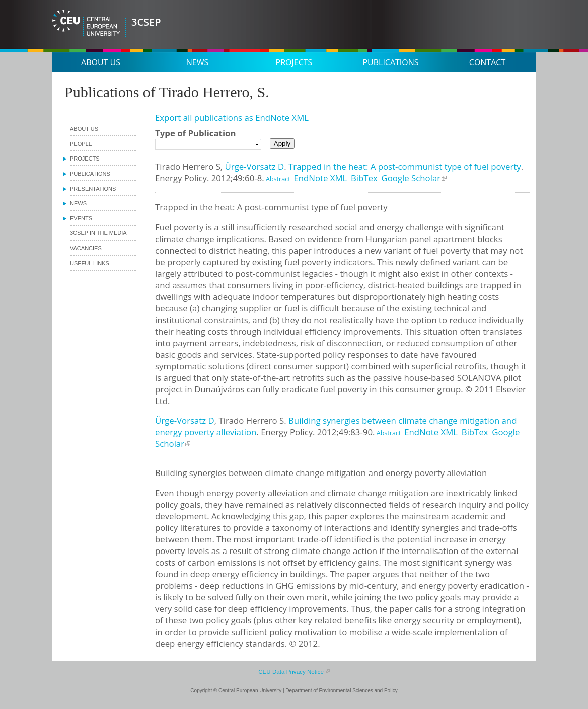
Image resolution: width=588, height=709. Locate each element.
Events (81, 218)
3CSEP (146, 22)
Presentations (93, 189)
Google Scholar (411, 178)
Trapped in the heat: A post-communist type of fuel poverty (405, 166)
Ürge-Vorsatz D (255, 166)
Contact (487, 62)
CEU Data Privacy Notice (291, 672)
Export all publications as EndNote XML (232, 117)
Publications (390, 62)
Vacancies (86, 248)
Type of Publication (195, 133)
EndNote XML (320, 178)
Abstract (277, 179)
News (197, 62)
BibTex (364, 178)
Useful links (90, 263)
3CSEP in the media (98, 233)
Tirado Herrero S (188, 166)
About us (101, 62)
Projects (294, 62)
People (81, 144)
